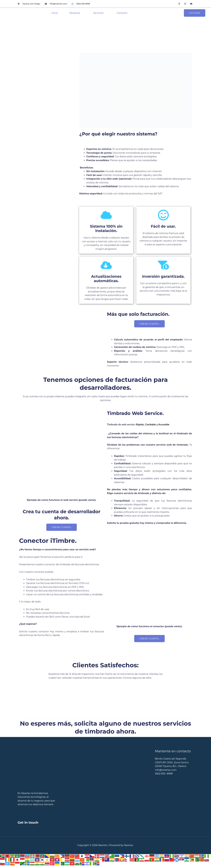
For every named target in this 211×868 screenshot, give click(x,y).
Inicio (55, 13)
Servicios (98, 13)
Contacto (122, 13)
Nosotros (75, 13)
